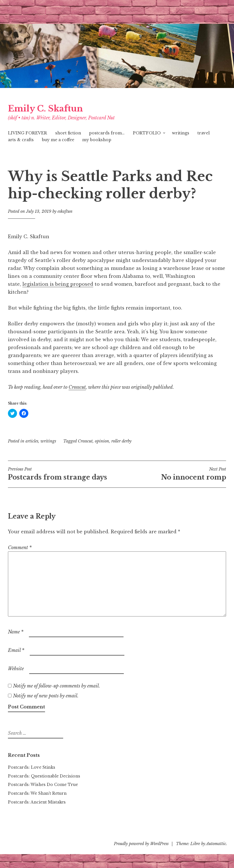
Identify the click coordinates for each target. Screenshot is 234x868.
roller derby (121, 441)
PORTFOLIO (147, 133)
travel (204, 133)
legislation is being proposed (58, 284)
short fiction (68, 133)
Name (16, 632)
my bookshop (97, 140)
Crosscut (85, 441)
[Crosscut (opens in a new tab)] (77, 387)
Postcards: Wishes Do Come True (43, 785)
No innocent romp (172, 474)
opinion (102, 441)
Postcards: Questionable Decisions (44, 776)
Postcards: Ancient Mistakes (37, 802)
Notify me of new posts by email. (46, 696)
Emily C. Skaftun (45, 109)
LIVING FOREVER (27, 133)
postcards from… (107, 133)
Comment (20, 547)
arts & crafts (21, 140)
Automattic (216, 844)
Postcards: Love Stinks (32, 767)
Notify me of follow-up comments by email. (57, 686)
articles (32, 441)
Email (16, 650)
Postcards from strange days (62, 474)
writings (181, 133)
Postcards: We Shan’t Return (37, 793)
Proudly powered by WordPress (141, 844)
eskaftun (65, 211)
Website (16, 669)
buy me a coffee (58, 140)
